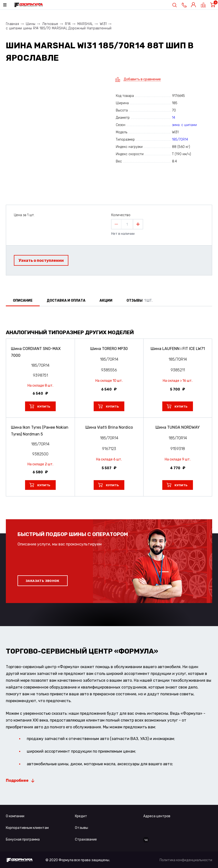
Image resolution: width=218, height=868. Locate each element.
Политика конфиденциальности (186, 860)
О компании (15, 816)
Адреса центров (157, 816)
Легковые (50, 24)
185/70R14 (180, 140)
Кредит (81, 816)
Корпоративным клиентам (27, 828)
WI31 (103, 24)
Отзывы (82, 828)
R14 (68, 24)
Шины (31, 24)
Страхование (86, 839)
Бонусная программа (23, 839)
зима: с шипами (184, 125)
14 (174, 118)
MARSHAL (85, 24)
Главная (12, 24)
